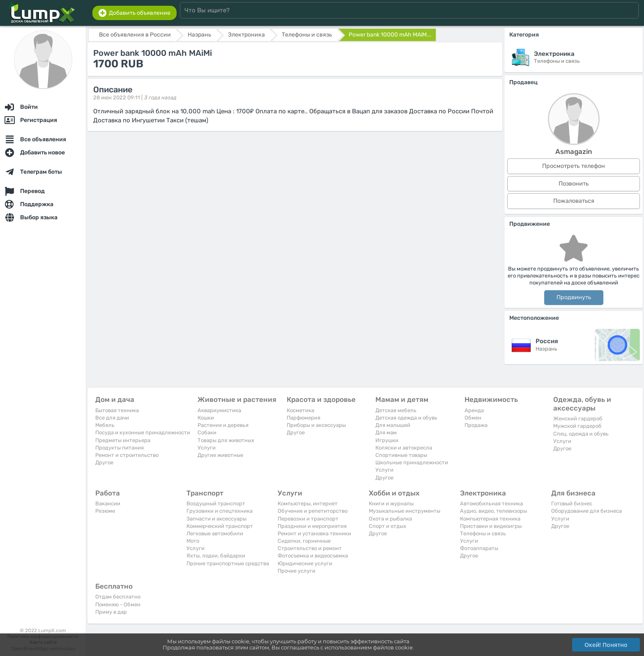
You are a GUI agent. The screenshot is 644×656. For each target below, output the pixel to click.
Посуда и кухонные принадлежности (143, 432)
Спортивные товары (401, 455)
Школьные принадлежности (412, 462)
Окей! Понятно (606, 645)
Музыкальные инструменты (405, 511)
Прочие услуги (297, 571)
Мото (193, 541)
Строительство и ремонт (310, 548)
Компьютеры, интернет (308, 503)
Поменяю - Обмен (118, 604)
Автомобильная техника (491, 503)
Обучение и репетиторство (313, 511)
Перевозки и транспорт (308, 519)
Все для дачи (112, 418)
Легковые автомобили (215, 533)
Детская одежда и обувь (406, 418)
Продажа (476, 425)
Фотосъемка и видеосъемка (313, 556)
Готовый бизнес (572, 503)
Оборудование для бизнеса (586, 511)
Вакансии (108, 503)
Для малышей (393, 425)
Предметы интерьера (123, 440)
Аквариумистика (219, 410)
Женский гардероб (578, 419)
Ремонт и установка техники (314, 533)
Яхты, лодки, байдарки (216, 556)
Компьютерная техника (490, 519)
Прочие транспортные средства (228, 563)
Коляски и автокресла (404, 448)
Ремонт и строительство (127, 455)
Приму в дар (111, 612)
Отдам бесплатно (118, 597)
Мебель (105, 425)
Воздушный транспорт (216, 503)
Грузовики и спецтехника (220, 511)
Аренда (474, 410)
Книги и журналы (391, 503)
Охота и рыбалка (390, 519)
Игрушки (387, 440)
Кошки (206, 418)
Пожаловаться (574, 201)
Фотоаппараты (479, 548)
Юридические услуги (305, 563)
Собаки (207, 432)
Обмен (473, 418)
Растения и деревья (223, 425)
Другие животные (220, 455)
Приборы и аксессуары (316, 425)
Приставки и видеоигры (491, 526)
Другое (104, 462)
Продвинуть (574, 297)
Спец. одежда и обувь (581, 434)
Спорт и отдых (388, 526)
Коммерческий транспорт (220, 526)
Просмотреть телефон (574, 166)
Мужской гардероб (577, 426)
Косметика (300, 410)
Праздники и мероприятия (312, 526)
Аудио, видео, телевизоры (493, 511)
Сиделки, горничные (304, 541)
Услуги (207, 448)
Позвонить (574, 184)
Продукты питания (120, 448)
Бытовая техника (117, 410)
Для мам (386, 432)
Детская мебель (396, 410)
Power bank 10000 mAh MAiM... (390, 35)
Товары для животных (226, 440)
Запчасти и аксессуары (216, 519)
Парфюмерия (304, 418)
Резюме (105, 511)
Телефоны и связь (483, 533)
